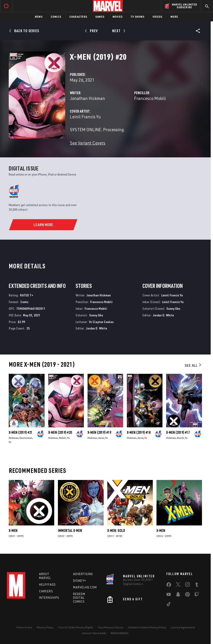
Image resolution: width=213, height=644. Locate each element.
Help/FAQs (47, 584)
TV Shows (138, 17)
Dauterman (26, 438)
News (39, 17)
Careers (46, 591)
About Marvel (45, 576)
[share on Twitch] (197, 595)
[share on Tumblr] (197, 585)
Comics (56, 17)
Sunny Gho (96, 315)
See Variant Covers (88, 143)
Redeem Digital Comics (79, 598)
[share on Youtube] (169, 595)
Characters (78, 17)
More (174, 17)
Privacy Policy (45, 627)
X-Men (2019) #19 (99, 432)
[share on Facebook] (169, 586)
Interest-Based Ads (94, 633)
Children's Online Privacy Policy (147, 627)
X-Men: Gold (116, 531)
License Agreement (183, 627)
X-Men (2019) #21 (21, 432)
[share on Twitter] (178, 585)
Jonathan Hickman (87, 98)
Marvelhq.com (85, 587)
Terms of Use (24, 627)
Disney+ (80, 581)
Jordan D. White (97, 328)
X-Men (13, 531)
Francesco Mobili (150, 98)
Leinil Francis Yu (85, 117)
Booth (180, 438)
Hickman (14, 438)
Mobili (62, 438)
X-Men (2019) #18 (139, 432)
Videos (157, 17)
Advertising (83, 574)
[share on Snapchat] (178, 595)
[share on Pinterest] (187, 595)
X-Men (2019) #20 (60, 432)
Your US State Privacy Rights (76, 627)
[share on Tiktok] (169, 605)
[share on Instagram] (187, 585)
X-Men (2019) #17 (178, 432)
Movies (118, 17)
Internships (49, 598)
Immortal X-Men (70, 531)
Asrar (101, 438)
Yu (10, 442)
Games (100, 17)
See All (193, 365)
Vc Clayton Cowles (101, 322)
